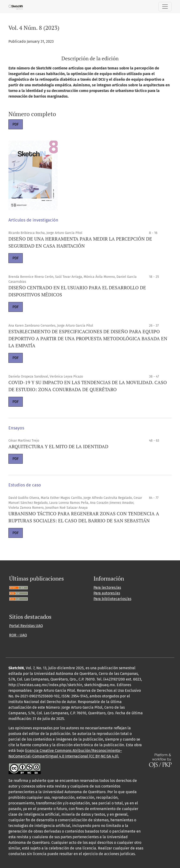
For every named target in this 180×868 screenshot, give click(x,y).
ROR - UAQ (18, 635)
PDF (16, 124)
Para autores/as (107, 593)
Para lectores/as (107, 587)
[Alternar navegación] (165, 7)
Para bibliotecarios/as (112, 599)
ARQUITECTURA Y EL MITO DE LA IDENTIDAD (58, 446)
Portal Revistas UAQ (26, 626)
